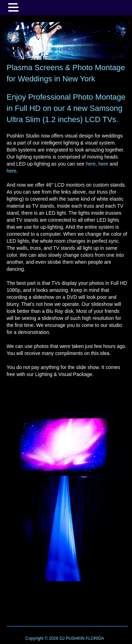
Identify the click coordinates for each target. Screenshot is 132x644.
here (91, 164)
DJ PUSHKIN (72, 638)
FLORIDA (95, 638)
